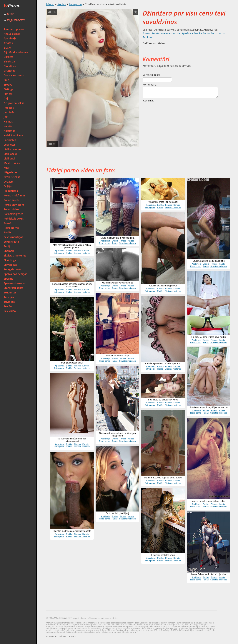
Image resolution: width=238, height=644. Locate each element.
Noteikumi (52, 637)
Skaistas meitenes (15, 255)
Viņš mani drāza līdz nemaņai (163, 202)
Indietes (9, 108)
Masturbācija (12, 163)
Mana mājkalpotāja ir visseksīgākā (118, 238)
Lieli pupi (9, 158)
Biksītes (9, 57)
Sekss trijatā (11, 242)
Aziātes (8, 43)
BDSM (7, 48)
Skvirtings (10, 260)
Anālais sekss (12, 34)
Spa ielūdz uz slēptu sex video (163, 400)
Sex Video (10, 311)
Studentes (10, 292)
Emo (6, 80)
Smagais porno (13, 269)
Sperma (9, 279)
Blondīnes (10, 66)
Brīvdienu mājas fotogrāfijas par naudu (208, 407)
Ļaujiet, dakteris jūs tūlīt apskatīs (208, 261)
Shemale (9, 251)
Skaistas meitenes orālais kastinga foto (72, 531)
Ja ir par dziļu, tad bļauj (117, 513)
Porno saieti (11, 200)
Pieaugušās (11, 191)
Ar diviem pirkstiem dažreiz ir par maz (163, 363)
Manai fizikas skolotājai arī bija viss (209, 574)
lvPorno (50, 4)
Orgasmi (9, 182)
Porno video (11, 209)
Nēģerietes (10, 172)
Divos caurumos (14, 75)
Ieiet (9, 14)
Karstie (8, 126)
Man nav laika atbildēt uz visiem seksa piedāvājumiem (72, 246)
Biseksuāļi (10, 61)
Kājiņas (8, 122)
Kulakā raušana (13, 135)
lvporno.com (66, 618)
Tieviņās (9, 297)
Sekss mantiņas (13, 237)
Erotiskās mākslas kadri (163, 555)
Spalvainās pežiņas (15, 274)
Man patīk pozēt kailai (72, 363)
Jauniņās (9, 112)
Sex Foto (9, 306)
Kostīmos (9, 131)
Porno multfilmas (15, 195)
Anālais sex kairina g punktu (163, 286)
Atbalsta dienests (68, 637)
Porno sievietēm (14, 205)
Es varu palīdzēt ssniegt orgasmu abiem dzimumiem (72, 285)
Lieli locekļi (11, 154)
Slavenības (10, 265)
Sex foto (62, 4)
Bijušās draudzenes (16, 52)
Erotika (8, 85)
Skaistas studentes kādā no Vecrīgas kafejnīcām (118, 434)
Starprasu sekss (14, 288)
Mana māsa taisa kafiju (118, 356)
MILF (7, 168)
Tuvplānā (9, 302)
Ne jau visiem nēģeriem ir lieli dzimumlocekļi (72, 440)
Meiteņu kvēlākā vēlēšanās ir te (117, 283)
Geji (6, 98)
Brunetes (9, 71)
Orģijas (8, 186)
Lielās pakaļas (12, 149)
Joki (6, 117)
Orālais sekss (12, 177)
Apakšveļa (10, 38)
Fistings (8, 89)
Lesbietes (10, 145)
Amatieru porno (14, 29)
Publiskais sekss (14, 219)
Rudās (8, 232)
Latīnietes (10, 140)
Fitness (8, 94)
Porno (12, 6)
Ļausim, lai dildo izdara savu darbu (209, 337)
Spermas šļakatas (15, 283)
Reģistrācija (14, 20)
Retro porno (11, 228)
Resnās (8, 223)
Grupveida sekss (14, 103)
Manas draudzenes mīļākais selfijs (209, 501)
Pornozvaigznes (13, 214)
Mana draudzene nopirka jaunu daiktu (163, 478)
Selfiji (7, 246)
